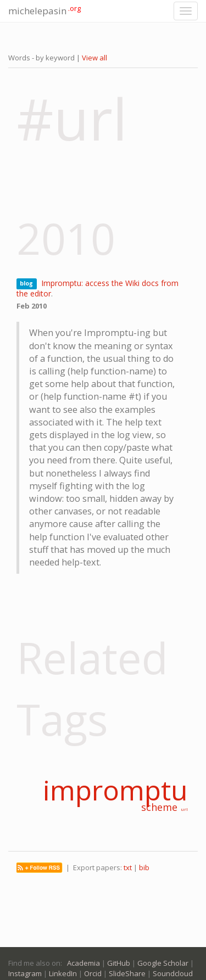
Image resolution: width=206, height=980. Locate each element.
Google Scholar (163, 963)
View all (94, 58)
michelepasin (44, 10)
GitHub (119, 963)
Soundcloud (173, 973)
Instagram (25, 973)
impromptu (115, 790)
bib (144, 867)
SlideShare (127, 973)
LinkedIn (63, 973)
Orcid (93, 973)
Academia (83, 963)
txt (128, 867)
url (184, 809)
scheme (159, 807)
